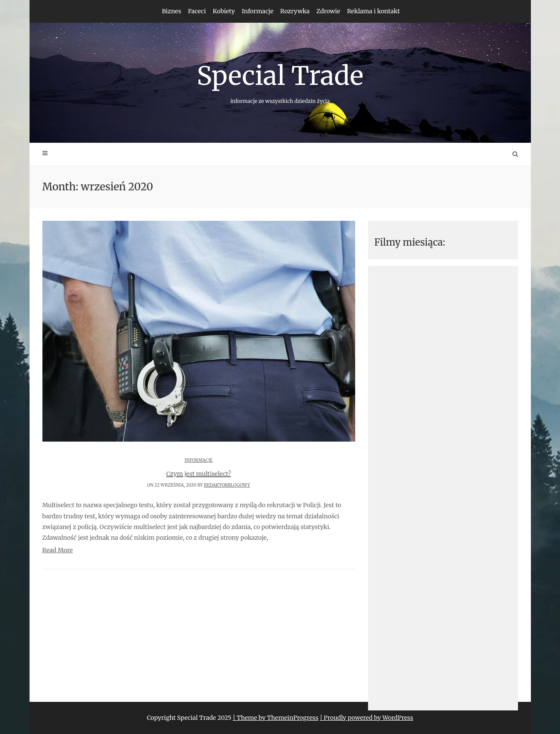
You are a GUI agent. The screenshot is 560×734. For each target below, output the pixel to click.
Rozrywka (295, 11)
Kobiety (224, 11)
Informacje (258, 11)
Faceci (197, 11)
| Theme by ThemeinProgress (276, 718)
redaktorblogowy (227, 485)
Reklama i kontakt (373, 11)
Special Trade (280, 82)
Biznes (172, 11)
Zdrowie (328, 11)
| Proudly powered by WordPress (366, 718)
